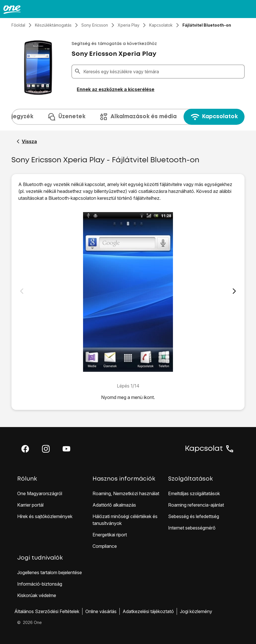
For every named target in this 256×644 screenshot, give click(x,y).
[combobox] (163, 72)
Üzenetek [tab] (66, 117)
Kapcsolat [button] (210, 449)
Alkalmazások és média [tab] (138, 117)
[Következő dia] (234, 291)
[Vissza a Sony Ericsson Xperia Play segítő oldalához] (27, 141)
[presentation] (128, 117)
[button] (25, 449)
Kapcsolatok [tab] (214, 117)
